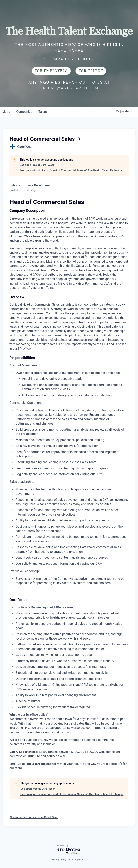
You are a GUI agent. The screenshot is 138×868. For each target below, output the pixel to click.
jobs (7, 112)
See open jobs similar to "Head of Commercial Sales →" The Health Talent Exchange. (71, 170)
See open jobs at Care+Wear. (37, 165)
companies (24, 112)
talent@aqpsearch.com (69, 88)
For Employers (51, 71)
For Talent (91, 71)
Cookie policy (76, 860)
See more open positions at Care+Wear (34, 817)
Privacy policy (59, 860)
